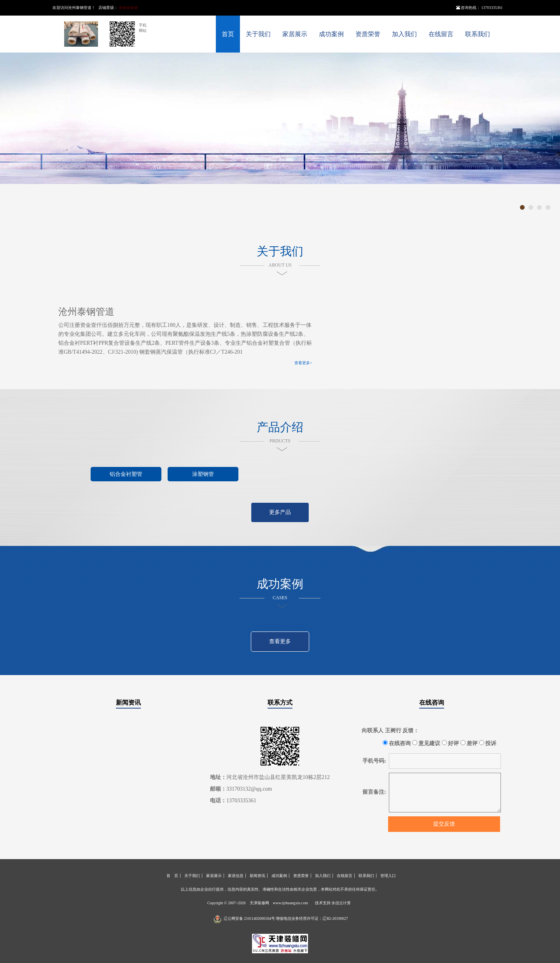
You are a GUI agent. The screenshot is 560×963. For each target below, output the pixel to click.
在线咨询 (432, 703)
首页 (228, 34)
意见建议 (426, 743)
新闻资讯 (128, 703)
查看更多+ (303, 363)
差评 (469, 743)
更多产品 (280, 512)
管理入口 (388, 876)
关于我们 (258, 34)
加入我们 (404, 34)
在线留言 (441, 34)
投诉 (488, 743)
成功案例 (331, 34)
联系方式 (280, 703)
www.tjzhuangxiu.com (290, 903)
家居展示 (295, 34)
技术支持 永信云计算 (333, 903)
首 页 (172, 876)
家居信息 (236, 876)
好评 (451, 743)
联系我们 (478, 34)
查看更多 (280, 641)
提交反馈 (444, 824)
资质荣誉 (368, 34)
